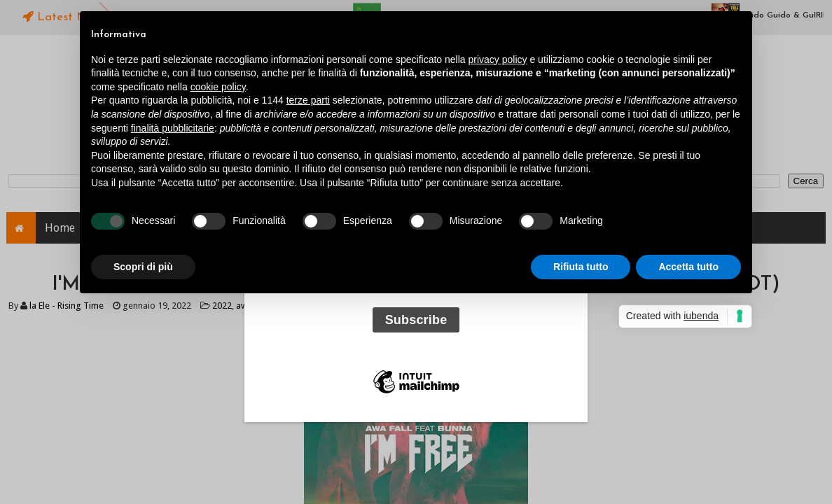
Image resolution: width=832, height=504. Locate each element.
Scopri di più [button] (143, 267)
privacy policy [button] (498, 59)
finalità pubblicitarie (173, 128)
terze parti (308, 100)
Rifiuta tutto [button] (581, 267)
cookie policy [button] (218, 87)
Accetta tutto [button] (688, 267)
